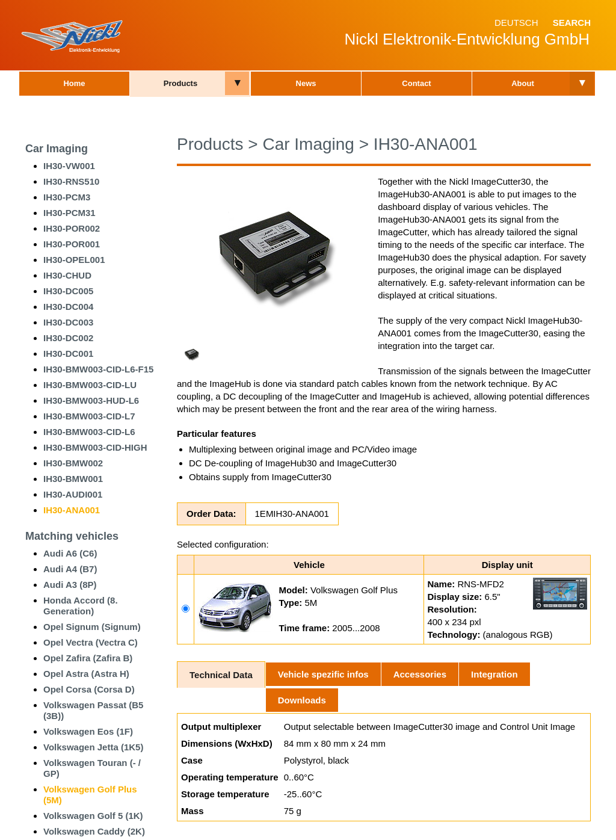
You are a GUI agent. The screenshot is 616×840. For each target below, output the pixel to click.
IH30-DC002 (68, 338)
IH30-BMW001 (73, 479)
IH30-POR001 (72, 244)
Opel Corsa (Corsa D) (89, 689)
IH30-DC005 (68, 291)
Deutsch (516, 23)
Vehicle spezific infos (323, 674)
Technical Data (221, 675)
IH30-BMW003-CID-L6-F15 (98, 369)
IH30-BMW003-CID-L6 (89, 432)
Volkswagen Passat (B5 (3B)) (93, 710)
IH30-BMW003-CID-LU (90, 385)
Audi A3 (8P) (70, 585)
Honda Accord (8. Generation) (81, 606)
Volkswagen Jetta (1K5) (93, 747)
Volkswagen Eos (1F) (88, 731)
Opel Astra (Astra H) (86, 674)
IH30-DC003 (68, 322)
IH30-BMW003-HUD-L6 (91, 400)
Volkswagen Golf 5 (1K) (93, 816)
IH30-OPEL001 (74, 260)
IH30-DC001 (68, 354)
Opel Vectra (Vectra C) (91, 642)
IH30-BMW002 (73, 463)
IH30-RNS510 (71, 181)
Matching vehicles (72, 536)
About (523, 83)
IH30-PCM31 (69, 213)
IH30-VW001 (69, 166)
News (306, 83)
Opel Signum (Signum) (92, 627)
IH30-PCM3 (67, 197)
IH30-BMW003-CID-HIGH (95, 447)
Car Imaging (57, 149)
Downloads (302, 700)
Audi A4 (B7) (70, 569)
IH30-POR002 (72, 228)
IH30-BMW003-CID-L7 (89, 416)
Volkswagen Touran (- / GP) (92, 768)
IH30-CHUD (67, 275)
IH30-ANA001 (72, 510)
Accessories (420, 674)
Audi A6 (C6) (70, 553)
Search (572, 23)
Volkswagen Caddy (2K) (94, 831)
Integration (494, 674)
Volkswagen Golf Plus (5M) (90, 795)
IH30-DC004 (68, 307)
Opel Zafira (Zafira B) (88, 658)
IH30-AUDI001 (73, 494)
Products (180, 83)
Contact (416, 83)
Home (74, 83)
